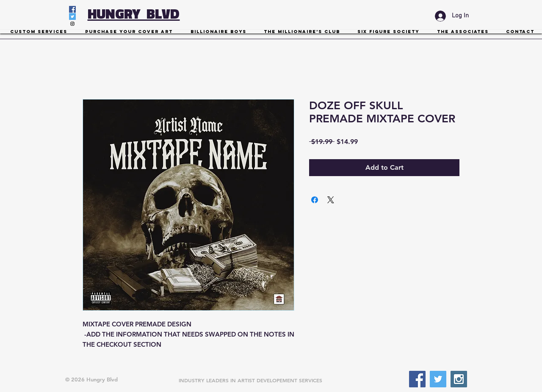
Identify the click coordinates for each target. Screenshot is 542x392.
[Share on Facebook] (315, 200)
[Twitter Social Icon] (72, 17)
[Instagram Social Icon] (72, 24)
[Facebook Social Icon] (72, 9)
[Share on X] (331, 200)
